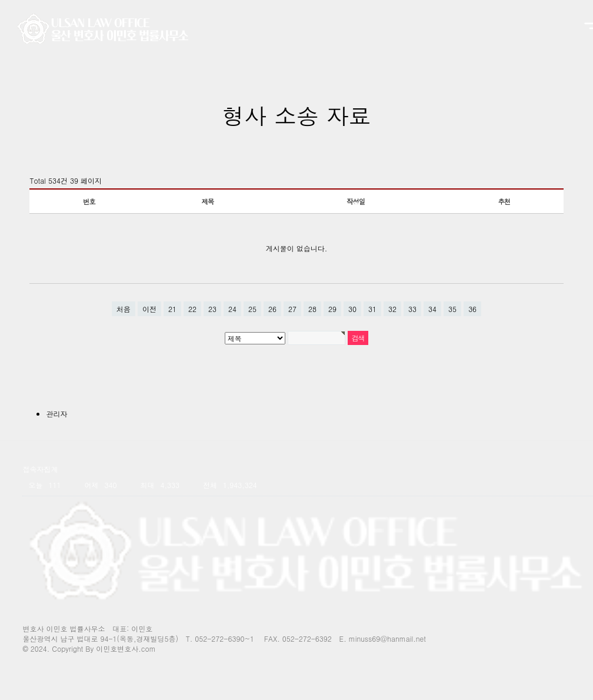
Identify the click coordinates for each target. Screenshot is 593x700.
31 (372, 309)
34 (432, 309)
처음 (124, 309)
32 (392, 309)
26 (272, 309)
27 (292, 309)
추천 (504, 201)
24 (232, 309)
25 (252, 309)
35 (452, 309)
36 (472, 309)
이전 (149, 309)
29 (332, 309)
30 (352, 309)
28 (312, 309)
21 (172, 309)
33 (412, 309)
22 (192, 309)
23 (212, 309)
